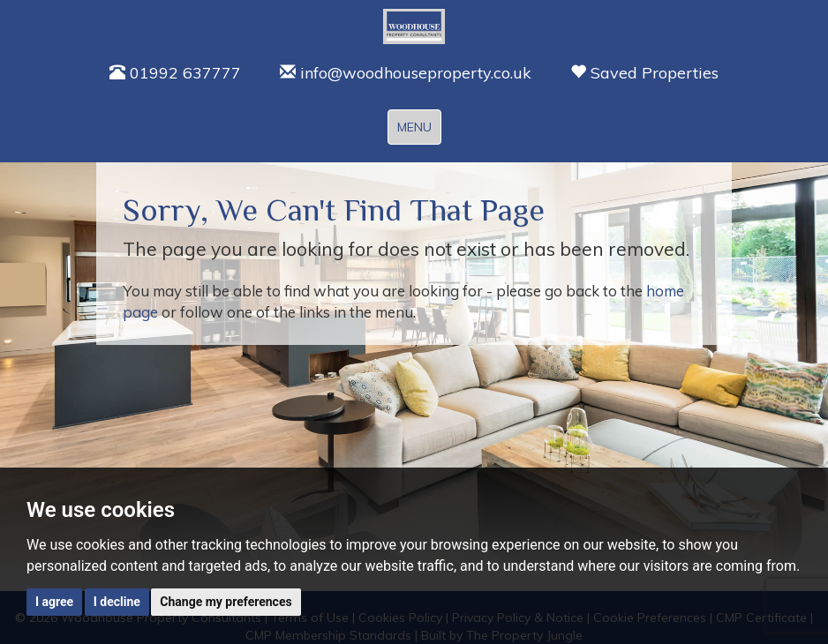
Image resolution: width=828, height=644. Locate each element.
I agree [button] (54, 602)
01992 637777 (175, 73)
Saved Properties (644, 73)
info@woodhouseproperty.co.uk (406, 73)
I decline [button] (117, 602)
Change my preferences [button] (226, 602)
